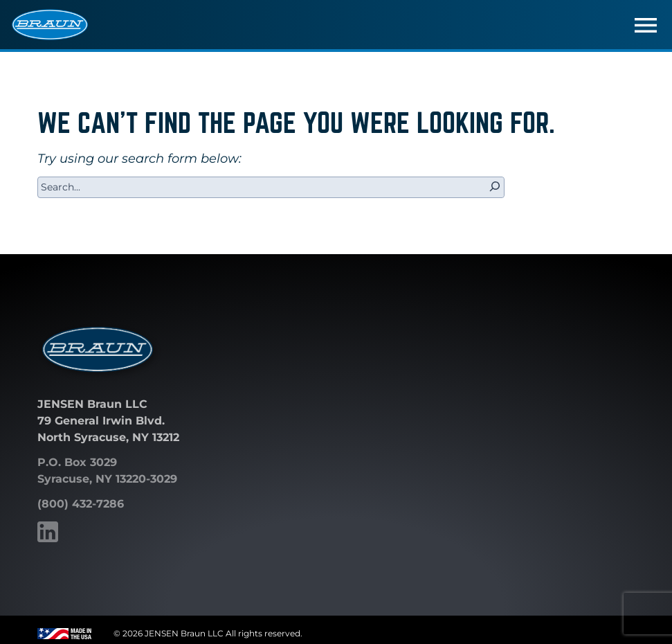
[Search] (495, 188)
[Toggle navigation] (646, 25)
